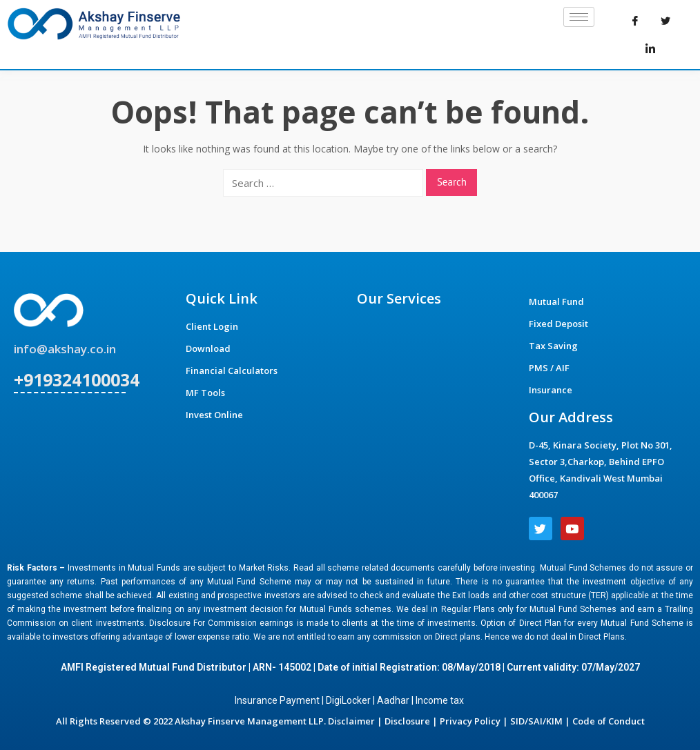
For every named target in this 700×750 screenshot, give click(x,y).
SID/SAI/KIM (536, 721)
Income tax (441, 700)
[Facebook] (635, 21)
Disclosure (407, 721)
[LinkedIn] (650, 48)
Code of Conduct (609, 721)
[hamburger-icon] (579, 17)
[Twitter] (665, 21)
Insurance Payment (277, 700)
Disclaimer (351, 721)
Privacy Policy (470, 721)
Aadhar (393, 700)
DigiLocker (348, 700)
